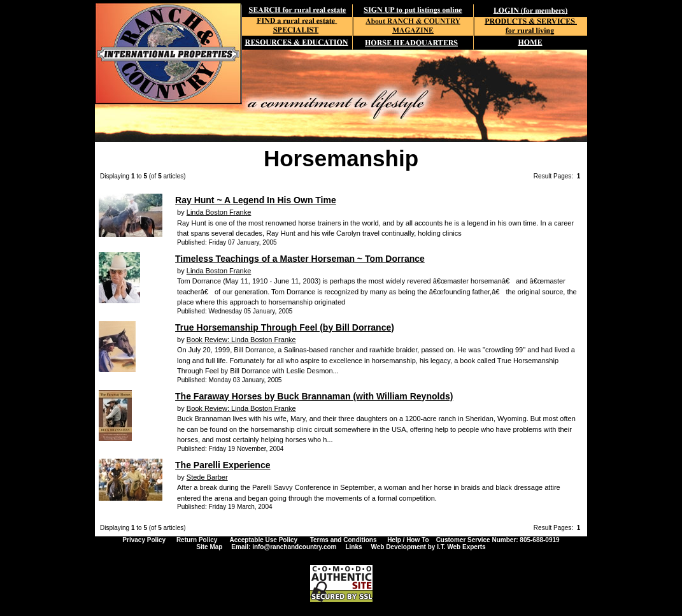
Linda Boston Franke (219, 212)
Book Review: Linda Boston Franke (241, 340)
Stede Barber (207, 477)
